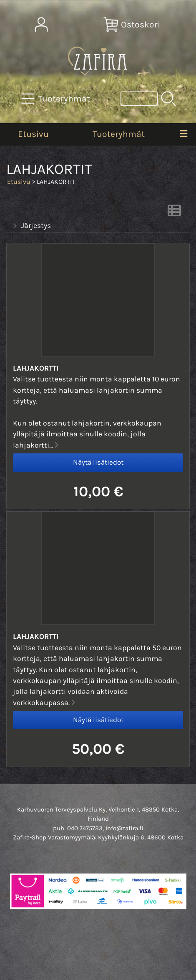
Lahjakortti (36, 368)
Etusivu (33, 134)
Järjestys (31, 226)
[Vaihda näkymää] (174, 213)
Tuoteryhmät (119, 134)
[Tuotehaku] (139, 99)
